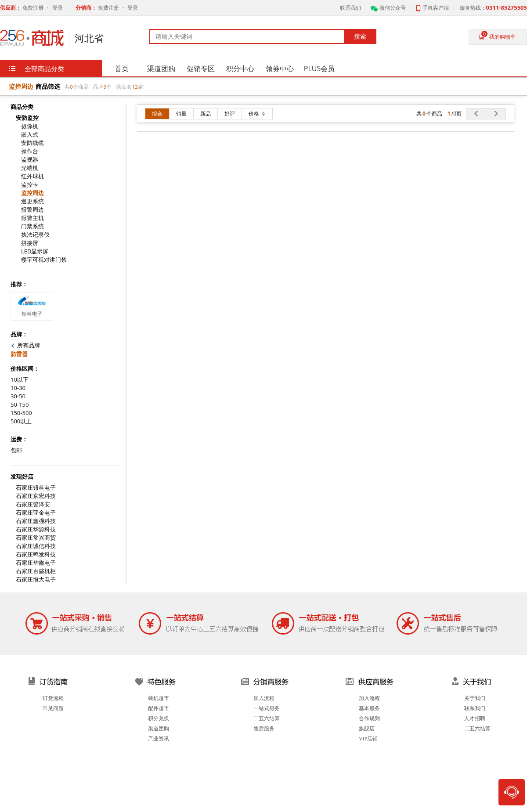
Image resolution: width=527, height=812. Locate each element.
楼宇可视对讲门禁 (44, 260)
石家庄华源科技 (36, 529)
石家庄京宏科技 (36, 496)
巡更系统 (32, 201)
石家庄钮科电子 (36, 488)
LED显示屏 (35, 251)
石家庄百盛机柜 (36, 571)
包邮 (16, 450)
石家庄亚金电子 (36, 513)
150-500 (21, 413)
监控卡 (30, 185)
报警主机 (32, 218)
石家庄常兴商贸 (36, 538)
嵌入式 (30, 135)
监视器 (30, 160)
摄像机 (30, 126)
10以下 (20, 380)
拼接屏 (30, 243)
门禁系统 (32, 226)
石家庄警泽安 (33, 504)
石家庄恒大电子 (36, 579)
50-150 (20, 405)
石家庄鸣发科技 (36, 554)
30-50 (18, 396)
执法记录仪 (35, 235)
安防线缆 (32, 143)
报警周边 (32, 210)
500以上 (21, 421)
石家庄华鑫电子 (36, 563)
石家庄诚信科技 (36, 546)
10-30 (18, 388)
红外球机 (32, 176)
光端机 (30, 168)
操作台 (30, 151)
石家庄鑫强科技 (36, 521)
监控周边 (32, 193)
